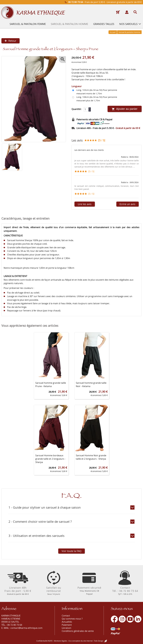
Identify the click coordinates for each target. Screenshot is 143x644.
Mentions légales (61, 641)
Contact (66, 616)
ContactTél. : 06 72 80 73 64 (125, 591)
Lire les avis (85, 204)
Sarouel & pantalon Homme (129, 32)
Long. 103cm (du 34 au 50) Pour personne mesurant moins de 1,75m (97, 92)
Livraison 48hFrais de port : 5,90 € (18, 591)
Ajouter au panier (125, 109)
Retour (11, 41)
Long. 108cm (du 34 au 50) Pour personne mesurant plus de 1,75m (97, 99)
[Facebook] (114, 619)
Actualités (67, 622)
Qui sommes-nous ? (72, 619)
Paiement (67, 625)
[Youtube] (130, 619)
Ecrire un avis (127, 204)
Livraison (66, 628)
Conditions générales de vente (78, 631)
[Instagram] (122, 619)
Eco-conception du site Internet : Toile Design (86, 641)
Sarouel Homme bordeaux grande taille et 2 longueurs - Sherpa (50, 459)
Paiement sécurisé (89, 591)
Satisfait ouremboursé (54, 591)
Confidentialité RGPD (44, 641)
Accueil (113, 32)
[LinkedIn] (138, 619)
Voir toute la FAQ (71, 551)
